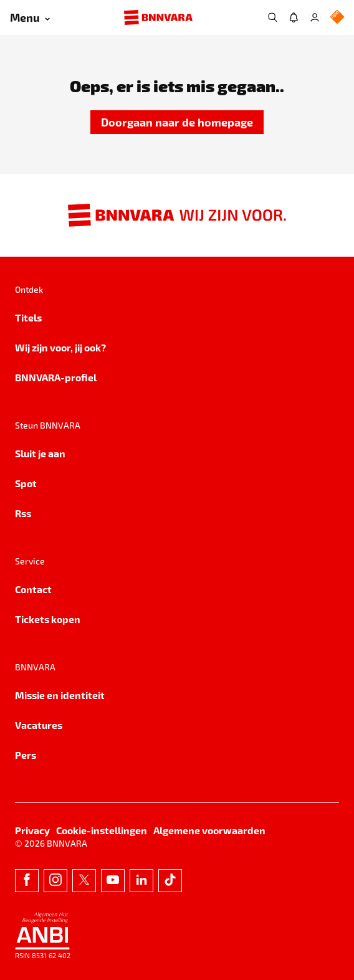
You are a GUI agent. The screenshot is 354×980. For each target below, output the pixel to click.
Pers (26, 755)
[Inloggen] (315, 17)
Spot (26, 483)
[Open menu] (30, 18)
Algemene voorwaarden (209, 830)
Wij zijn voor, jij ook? (60, 347)
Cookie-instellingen (102, 830)
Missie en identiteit (60, 695)
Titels (28, 317)
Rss (23, 513)
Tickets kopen (48, 619)
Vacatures (39, 725)
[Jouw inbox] (294, 17)
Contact (33, 589)
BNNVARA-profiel (56, 377)
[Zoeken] (272, 17)
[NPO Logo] (337, 18)
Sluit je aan (40, 453)
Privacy (32, 830)
